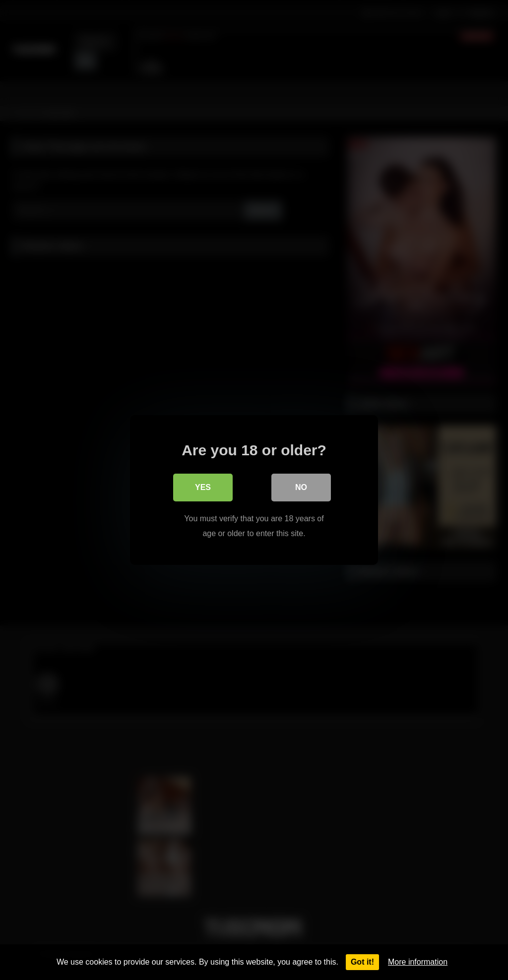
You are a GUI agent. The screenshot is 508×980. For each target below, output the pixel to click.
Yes (203, 487)
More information (418, 962)
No (301, 487)
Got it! (362, 962)
